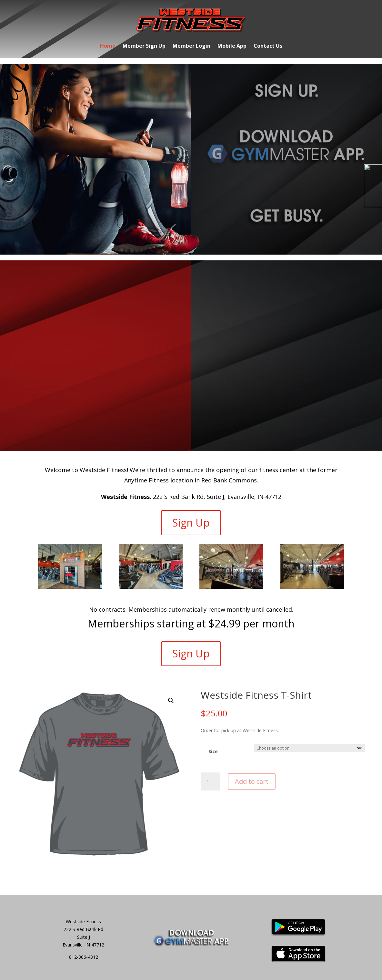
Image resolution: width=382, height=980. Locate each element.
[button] (171, 701)
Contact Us (268, 46)
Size (213, 751)
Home (108, 46)
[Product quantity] (210, 781)
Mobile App (232, 46)
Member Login (191, 46)
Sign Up (191, 523)
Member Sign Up (144, 46)
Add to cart (252, 781)
